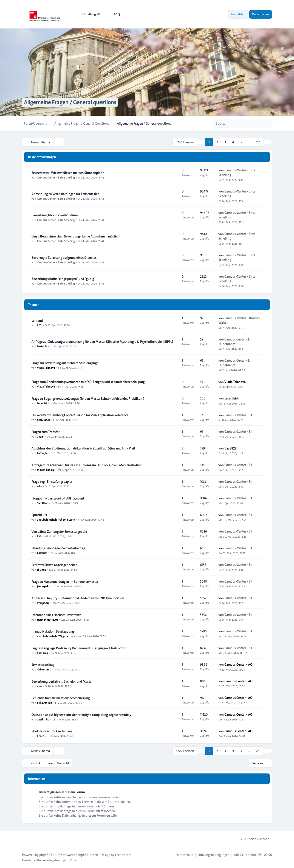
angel (40, 436)
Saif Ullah (43, 503)
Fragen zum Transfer (45, 432)
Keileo (41, 736)
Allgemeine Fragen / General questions (70, 102)
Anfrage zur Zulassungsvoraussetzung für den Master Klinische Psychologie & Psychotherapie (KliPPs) (102, 342)
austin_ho (43, 719)
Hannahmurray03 (48, 620)
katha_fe (42, 453)
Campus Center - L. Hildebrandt (234, 342)
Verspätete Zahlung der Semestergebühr (59, 532)
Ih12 (39, 325)
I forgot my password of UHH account (58, 498)
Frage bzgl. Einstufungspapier (52, 482)
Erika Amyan (44, 703)
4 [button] (233, 142)
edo (39, 486)
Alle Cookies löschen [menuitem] (252, 839)
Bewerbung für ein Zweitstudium (55, 215)
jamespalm (44, 586)
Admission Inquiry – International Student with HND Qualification (78, 598)
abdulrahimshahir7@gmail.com (56, 519)
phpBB (44, 855)
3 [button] (225, 142)
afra (39, 686)
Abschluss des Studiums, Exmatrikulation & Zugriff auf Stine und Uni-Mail (83, 448)
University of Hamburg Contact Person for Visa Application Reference (80, 415)
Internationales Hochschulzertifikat (56, 615)
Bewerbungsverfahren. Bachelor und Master (62, 681)
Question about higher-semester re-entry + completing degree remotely (81, 715)
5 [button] (241, 142)
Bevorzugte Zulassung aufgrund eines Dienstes (64, 258)
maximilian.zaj (46, 470)
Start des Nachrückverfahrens (52, 731)
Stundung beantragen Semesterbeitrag (58, 548)
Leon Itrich (43, 403)
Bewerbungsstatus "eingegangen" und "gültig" (63, 279)
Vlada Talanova (46, 368)
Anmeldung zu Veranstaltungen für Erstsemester (65, 194)
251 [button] (258, 142)
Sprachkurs (39, 515)
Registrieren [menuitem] (261, 14)
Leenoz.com (123, 855)
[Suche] (259, 123)
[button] (268, 142)
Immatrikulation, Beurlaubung (53, 631)
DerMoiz (42, 346)
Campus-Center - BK (238, 415)
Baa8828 (230, 448)
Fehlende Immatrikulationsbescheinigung (61, 698)
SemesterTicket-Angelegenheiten (54, 565)
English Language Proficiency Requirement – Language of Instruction (79, 648)
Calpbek (42, 553)
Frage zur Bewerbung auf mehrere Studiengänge (65, 363)
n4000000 (43, 420)
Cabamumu (44, 669)
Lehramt (37, 321)
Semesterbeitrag (43, 665)
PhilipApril (43, 603)
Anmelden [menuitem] (238, 14)
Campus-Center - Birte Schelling (56, 177)
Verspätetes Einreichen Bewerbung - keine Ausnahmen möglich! (76, 236)
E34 (39, 536)
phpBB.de (70, 860)
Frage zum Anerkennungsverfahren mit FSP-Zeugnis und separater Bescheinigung (88, 382)
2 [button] (217, 142)
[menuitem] (88, 14)
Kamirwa (42, 653)
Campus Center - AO (238, 664)
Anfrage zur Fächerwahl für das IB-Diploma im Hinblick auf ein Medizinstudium (87, 465)
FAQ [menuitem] (114, 14)
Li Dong (41, 569)
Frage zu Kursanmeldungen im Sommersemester (65, 582)
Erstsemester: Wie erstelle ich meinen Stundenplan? (68, 173)
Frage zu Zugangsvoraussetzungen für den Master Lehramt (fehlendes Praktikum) (88, 399)
